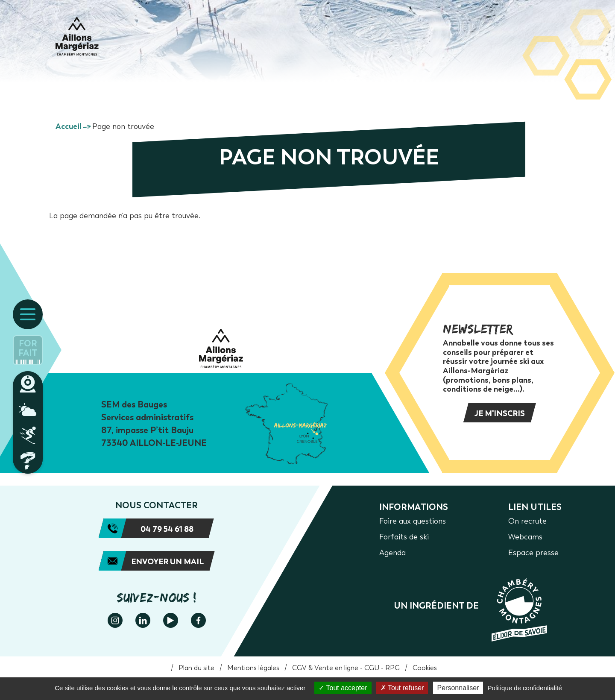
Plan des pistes (28, 435)
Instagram (115, 620)
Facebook (198, 620)
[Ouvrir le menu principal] (28, 314)
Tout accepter (343, 688)
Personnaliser (458, 688)
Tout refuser (402, 688)
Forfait (28, 348)
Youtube (171, 620)
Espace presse (533, 553)
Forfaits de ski (404, 537)
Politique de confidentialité (525, 688)
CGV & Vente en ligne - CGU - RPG (346, 668)
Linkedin (143, 620)
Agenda (392, 553)
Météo (28, 410)
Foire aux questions (28, 461)
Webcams (28, 384)
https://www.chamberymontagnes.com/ (470, 610)
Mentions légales (253, 668)
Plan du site (196, 668)
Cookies (425, 668)
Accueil (69, 126)
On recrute (527, 521)
